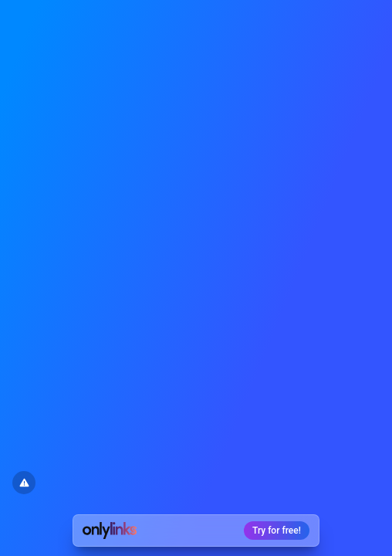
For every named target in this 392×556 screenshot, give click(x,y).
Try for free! (277, 531)
